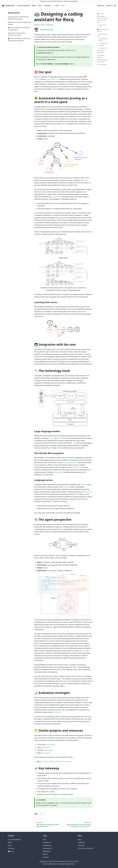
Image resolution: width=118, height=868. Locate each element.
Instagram (47, 848)
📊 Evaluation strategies (101, 56)
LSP (52, 501)
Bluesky (46, 851)
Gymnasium (88, 492)
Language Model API (70, 462)
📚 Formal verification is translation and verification (19, 29)
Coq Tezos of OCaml (86, 848)
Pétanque (66, 487)
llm (40, 814)
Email (46, 857)
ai (44, 814)
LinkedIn (50, 803)
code (48, 745)
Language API (59, 472)
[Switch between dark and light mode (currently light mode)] (115, 6)
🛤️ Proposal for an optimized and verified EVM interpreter (18, 18)
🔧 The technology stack (102, 35)
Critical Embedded (23, 6)
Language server (103, 48)
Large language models (103, 40)
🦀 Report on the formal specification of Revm (20, 23)
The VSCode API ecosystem (103, 44)
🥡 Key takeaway (102, 64)
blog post (83, 651)
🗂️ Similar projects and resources (102, 61)
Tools (40, 6)
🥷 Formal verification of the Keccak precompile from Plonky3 (19, 40)
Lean (59, 438)
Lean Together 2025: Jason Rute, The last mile (55, 762)
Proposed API (77, 467)
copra (86, 180)
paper (52, 745)
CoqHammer (57, 197)
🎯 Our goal (100, 14)
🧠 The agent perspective (101, 52)
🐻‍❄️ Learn (56, 6)
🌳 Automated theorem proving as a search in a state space (103, 19)
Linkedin (47, 843)
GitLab (109, 6)
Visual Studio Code (53, 79)
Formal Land (57, 712)
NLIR (77, 494)
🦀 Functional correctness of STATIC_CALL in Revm (17, 34)
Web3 (34, 6)
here (76, 1)
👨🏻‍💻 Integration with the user (102, 30)
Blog (63, 6)
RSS (45, 854)
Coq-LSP (84, 484)
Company (47, 6)
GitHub (101, 6)
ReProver (51, 438)
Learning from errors (103, 26)
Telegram (47, 845)
